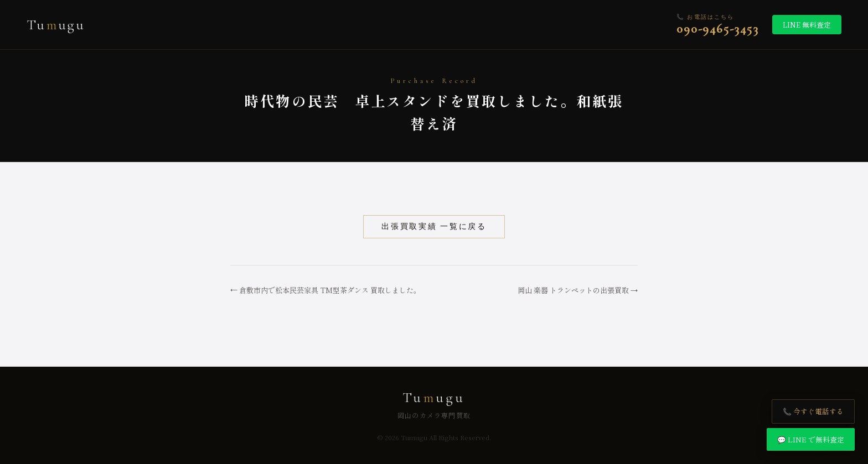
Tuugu (56, 25)
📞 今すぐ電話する (813, 411)
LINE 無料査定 (807, 25)
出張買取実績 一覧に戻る (434, 226)
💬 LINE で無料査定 (811, 439)
